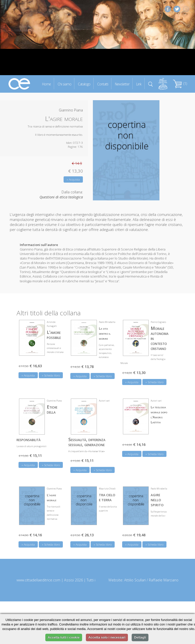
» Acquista (73, 179)
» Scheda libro (51, 375)
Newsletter (122, 84)
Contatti (103, 84)
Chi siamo (64, 84)
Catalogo (84, 84)
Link (139, 84)
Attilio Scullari (135, 580)
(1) (180, 84)
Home (46, 84)
